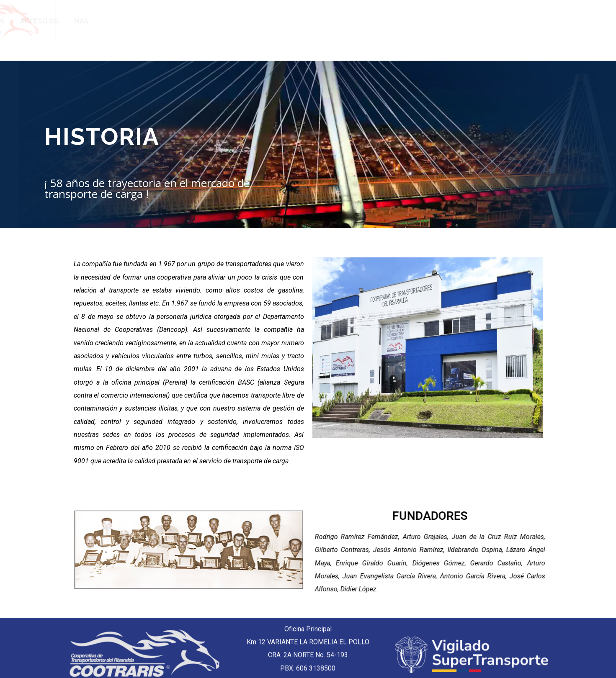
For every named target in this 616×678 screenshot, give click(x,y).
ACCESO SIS (544, 21)
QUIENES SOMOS (250, 21)
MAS (586, 21)
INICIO (198, 21)
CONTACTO (317, 21)
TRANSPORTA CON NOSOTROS (459, 21)
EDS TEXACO (372, 21)
